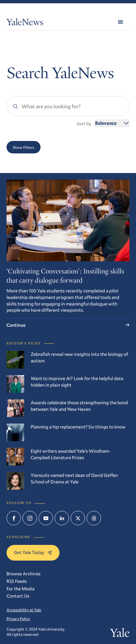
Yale (120, 634)
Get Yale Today (33, 552)
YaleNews (25, 23)
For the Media (21, 589)
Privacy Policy (18, 619)
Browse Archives (24, 574)
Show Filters (24, 147)
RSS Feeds (17, 581)
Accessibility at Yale (24, 610)
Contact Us (18, 596)
